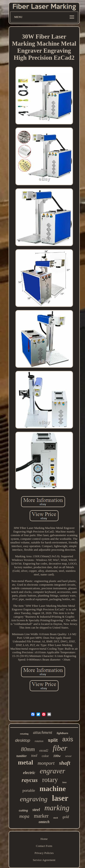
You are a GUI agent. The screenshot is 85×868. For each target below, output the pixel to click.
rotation (39, 741)
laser (60, 798)
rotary (50, 780)
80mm (28, 749)
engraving (34, 799)
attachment (43, 732)
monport (46, 763)
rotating (24, 734)
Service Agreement (44, 860)
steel (36, 810)
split (53, 740)
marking (57, 808)
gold (66, 817)
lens (64, 782)
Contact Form (44, 846)
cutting (23, 811)
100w (57, 756)
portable (29, 790)
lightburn (62, 733)
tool (34, 756)
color (45, 756)
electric (29, 773)
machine (53, 789)
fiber (60, 748)
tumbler (22, 756)
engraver (53, 771)
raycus (30, 780)
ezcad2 (44, 751)
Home (44, 839)
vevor (69, 756)
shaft (65, 763)
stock (56, 818)
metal (25, 762)
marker (41, 816)
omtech (44, 822)
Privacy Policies (44, 853)
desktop (23, 740)
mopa (24, 816)
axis (68, 739)
